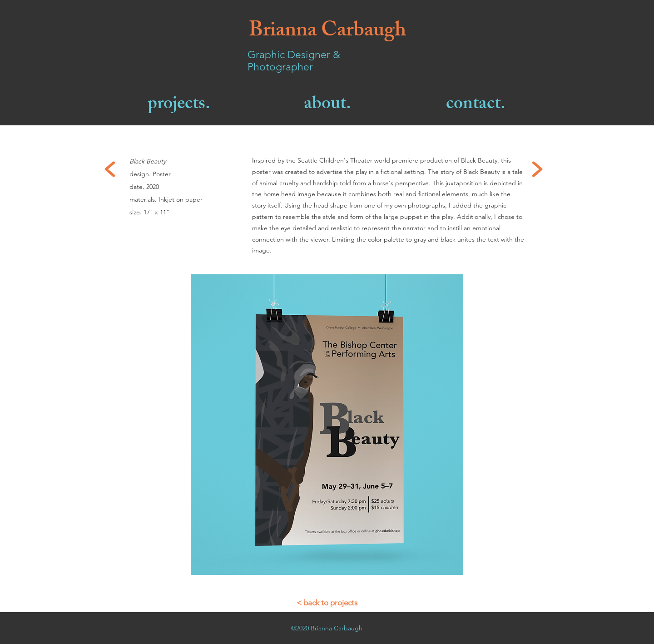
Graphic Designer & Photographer (294, 61)
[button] (327, 425)
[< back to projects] (327, 603)
